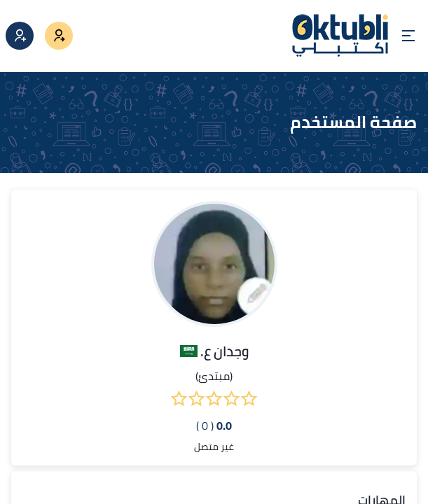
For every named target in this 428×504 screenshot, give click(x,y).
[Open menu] (408, 36)
